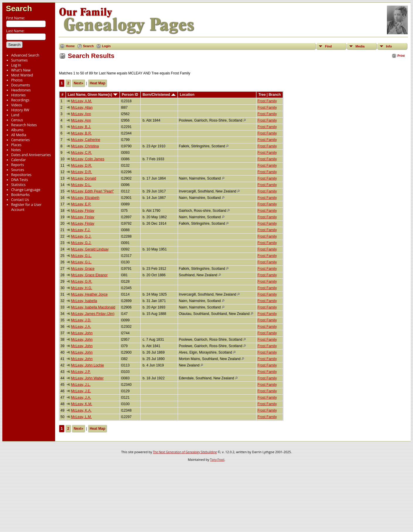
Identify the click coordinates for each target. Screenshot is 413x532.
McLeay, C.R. (81, 153)
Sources (18, 170)
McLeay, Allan (82, 108)
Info (389, 46)
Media (360, 46)
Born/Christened (159, 95)
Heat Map (97, 83)
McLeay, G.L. (81, 256)
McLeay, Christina (85, 146)
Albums (17, 130)
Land (15, 115)
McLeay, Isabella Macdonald (93, 307)
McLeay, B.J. (81, 127)
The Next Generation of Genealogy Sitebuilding (185, 452)
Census (17, 120)
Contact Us (20, 200)
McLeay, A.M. (81, 101)
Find (328, 46)
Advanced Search (25, 55)
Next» (78, 83)
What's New (21, 70)
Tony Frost (217, 460)
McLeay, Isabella (84, 301)
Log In (16, 65)
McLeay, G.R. (81, 282)
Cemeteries (21, 140)
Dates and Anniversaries (31, 155)
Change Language (26, 190)
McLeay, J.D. (81, 320)
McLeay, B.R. (81, 133)
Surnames (19, 60)
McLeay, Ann (81, 114)
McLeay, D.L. (81, 185)
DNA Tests (20, 180)
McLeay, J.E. (81, 391)
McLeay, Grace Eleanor (89, 275)
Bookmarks (20, 195)
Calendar (18, 160)
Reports (18, 165)
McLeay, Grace (83, 269)
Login (106, 46)
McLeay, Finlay (83, 211)
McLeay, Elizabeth (85, 198)
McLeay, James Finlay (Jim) (93, 314)
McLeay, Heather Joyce (89, 294)
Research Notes (24, 125)
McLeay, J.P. (81, 372)
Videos (17, 105)
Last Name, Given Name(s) (93, 95)
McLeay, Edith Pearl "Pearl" (92, 191)
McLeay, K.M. (81, 404)
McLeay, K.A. (81, 410)
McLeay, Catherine (86, 140)
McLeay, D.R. (81, 166)
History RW (20, 110)
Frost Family (267, 101)
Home (70, 46)
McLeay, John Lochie (87, 365)
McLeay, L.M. (81, 417)
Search (19, 8)
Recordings (20, 100)
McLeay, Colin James (88, 159)
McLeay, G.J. (81, 236)
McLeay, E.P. (81, 204)
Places (16, 145)
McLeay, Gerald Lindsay (90, 249)
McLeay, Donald (84, 178)
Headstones (21, 90)
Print (401, 56)
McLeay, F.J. (81, 230)
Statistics (18, 185)
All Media (19, 135)
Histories (18, 95)
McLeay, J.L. (81, 385)
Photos (17, 80)
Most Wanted (22, 75)
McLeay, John (82, 333)
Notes (16, 150)
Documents (21, 85)
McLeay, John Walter (87, 378)
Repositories (21, 175)
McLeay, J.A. (81, 327)
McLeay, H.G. (81, 288)
